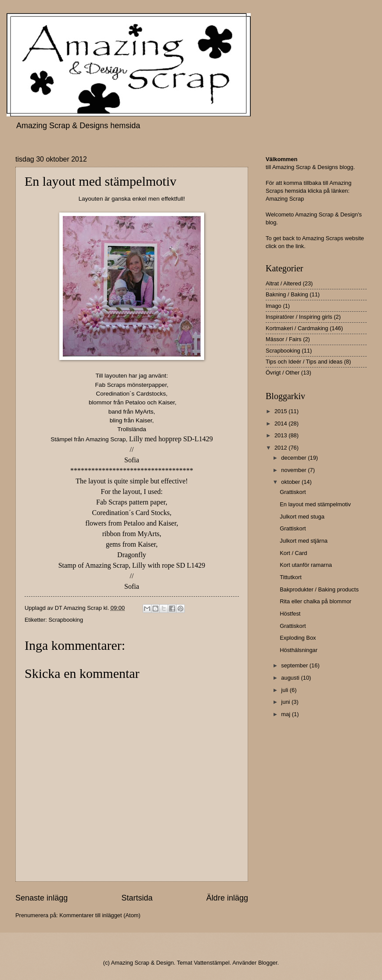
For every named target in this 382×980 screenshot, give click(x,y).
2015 (281, 411)
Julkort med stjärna (304, 541)
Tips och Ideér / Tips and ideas (304, 362)
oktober (291, 482)
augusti (291, 678)
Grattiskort (293, 492)
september (295, 665)
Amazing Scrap (285, 199)
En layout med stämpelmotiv (315, 504)
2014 (281, 423)
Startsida (137, 898)
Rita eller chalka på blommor (315, 601)
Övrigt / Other (283, 373)
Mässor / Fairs (284, 339)
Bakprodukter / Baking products (319, 589)
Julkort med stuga (302, 517)
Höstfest (290, 614)
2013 (281, 435)
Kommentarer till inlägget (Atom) (100, 915)
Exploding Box (298, 638)
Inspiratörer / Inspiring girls (299, 317)
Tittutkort (291, 577)
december (294, 458)
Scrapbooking (66, 620)
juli (285, 690)
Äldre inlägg (227, 898)
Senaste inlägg (41, 898)
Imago (274, 306)
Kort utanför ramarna (306, 565)
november (294, 470)
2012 (281, 448)
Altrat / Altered (283, 283)
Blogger (268, 963)
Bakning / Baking (287, 294)
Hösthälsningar (299, 650)
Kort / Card (293, 553)
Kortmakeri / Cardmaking (297, 328)
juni (286, 702)
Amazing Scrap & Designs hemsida (78, 126)
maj (286, 714)
